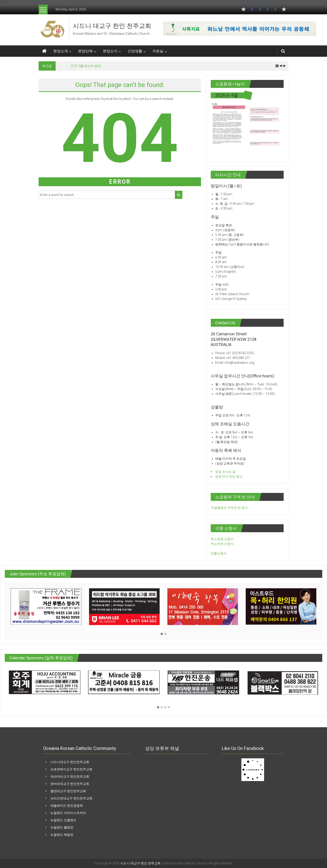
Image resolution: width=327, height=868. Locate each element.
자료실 (158, 51)
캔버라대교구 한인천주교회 (70, 784)
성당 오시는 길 (225, 472)
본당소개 (61, 51)
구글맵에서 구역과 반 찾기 (229, 508)
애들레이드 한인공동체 (67, 806)
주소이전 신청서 (222, 544)
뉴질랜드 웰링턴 (62, 827)
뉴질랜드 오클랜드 (63, 820)
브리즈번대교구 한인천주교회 (71, 798)
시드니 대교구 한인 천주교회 (112, 26)
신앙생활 (135, 51)
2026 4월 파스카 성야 (85, 66)
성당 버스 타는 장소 (229, 476)
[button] (162, 634)
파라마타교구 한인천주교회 (70, 777)
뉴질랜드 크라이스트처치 (68, 813)
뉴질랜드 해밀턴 (62, 835)
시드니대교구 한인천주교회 (70, 762)
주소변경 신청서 (222, 539)
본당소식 (110, 51)
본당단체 (85, 51)
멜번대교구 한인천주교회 (68, 791)
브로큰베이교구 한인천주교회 (71, 769)
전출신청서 (219, 553)
